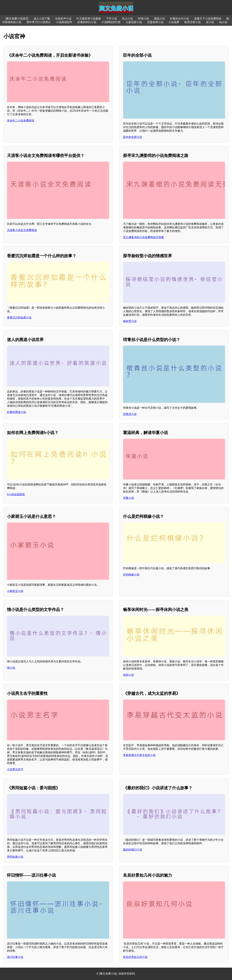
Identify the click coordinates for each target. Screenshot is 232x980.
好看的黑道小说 (16, 412)
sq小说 (223, 22)
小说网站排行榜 (111, 22)
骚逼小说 (159, 19)
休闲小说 (128, 675)
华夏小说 (128, 498)
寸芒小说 (111, 19)
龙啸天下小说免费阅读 (208, 19)
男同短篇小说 (15, 857)
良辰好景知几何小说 (135, 957)
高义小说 (127, 19)
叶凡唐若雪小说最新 (89, 19)
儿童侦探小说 (134, 22)
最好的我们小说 (133, 850)
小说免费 (174, 22)
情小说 (11, 668)
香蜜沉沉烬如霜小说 (19, 318)
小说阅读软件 (64, 22)
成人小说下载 (42, 19)
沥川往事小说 (15, 957)
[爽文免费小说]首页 (17, 19)
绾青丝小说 (130, 414)
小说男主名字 (15, 769)
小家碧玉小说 (15, 591)
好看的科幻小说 (87, 22)
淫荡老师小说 (155, 22)
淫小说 (210, 22)
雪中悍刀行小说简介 (39, 22)
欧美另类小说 (193, 22)
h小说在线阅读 (16, 494)
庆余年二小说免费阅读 (21, 121)
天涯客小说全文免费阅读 (22, 230)
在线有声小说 (63, 19)
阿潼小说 (143, 19)
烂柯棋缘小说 (131, 575)
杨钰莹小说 (130, 321)
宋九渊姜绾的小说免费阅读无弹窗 (143, 237)
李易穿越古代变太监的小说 (139, 755)
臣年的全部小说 (133, 137)
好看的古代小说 (179, 19)
